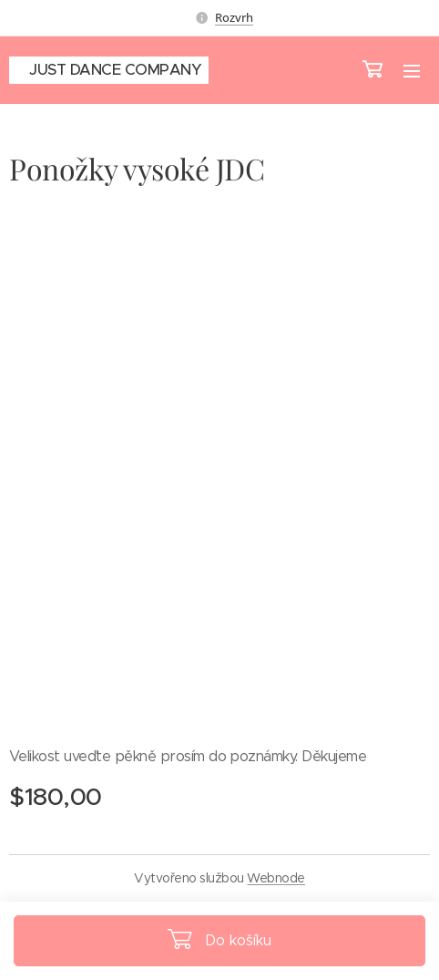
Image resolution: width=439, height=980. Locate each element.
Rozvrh (234, 17)
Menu (412, 71)
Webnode (276, 878)
